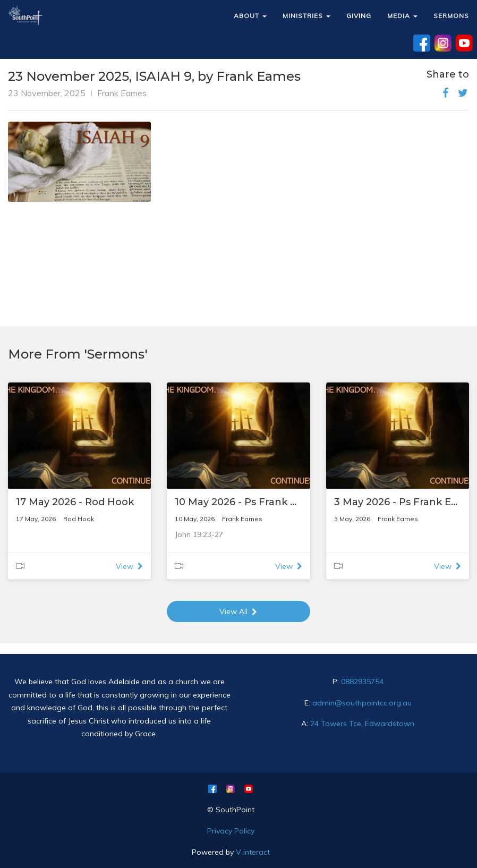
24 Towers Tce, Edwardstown (362, 724)
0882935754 (362, 682)
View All (238, 611)
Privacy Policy (231, 831)
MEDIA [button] (402, 16)
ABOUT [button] (250, 16)
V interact (253, 852)
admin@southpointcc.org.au (362, 703)
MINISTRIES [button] (306, 16)
